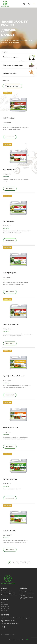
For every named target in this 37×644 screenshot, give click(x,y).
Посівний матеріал (6, 591)
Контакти (4, 610)
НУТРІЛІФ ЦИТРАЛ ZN (10, 428)
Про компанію (5, 604)
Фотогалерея (5, 608)
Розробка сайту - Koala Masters (19, 640)
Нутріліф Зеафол (9, 221)
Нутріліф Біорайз (9, 170)
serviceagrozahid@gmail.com (11, 623)
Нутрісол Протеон (10, 531)
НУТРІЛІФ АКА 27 (9, 118)
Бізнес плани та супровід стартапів (27, 595)
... (21, 563)
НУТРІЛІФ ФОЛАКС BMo (11, 324)
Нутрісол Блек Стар (10, 479)
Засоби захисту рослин (8, 593)
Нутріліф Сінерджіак (10, 273)
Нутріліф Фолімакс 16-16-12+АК (14, 376)
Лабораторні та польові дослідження (27, 591)
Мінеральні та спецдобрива (9, 595)
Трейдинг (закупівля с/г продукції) (26, 598)
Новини (3, 602)
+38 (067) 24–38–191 (9, 621)
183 (25, 563)
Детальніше (10, 137)
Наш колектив (5, 606)
